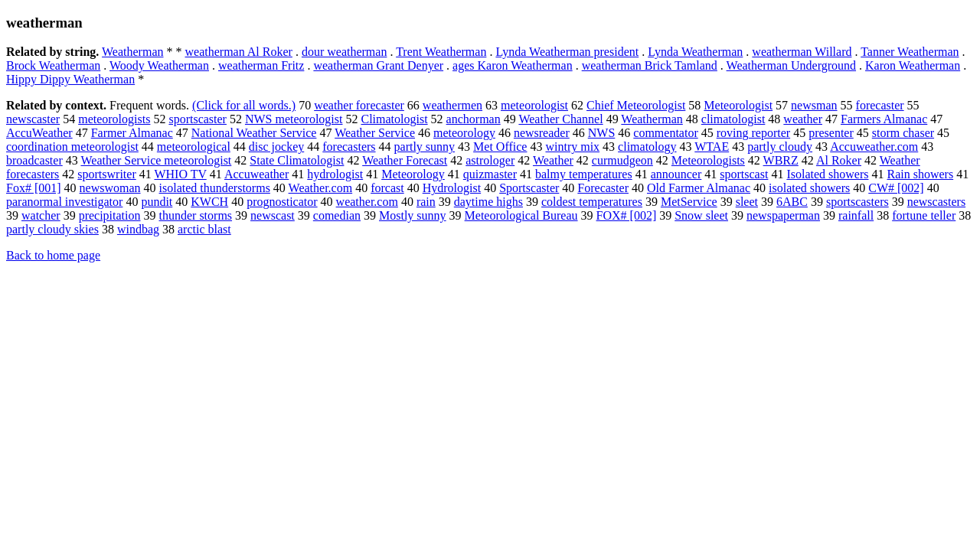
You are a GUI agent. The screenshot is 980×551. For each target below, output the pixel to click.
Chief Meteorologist (636, 105)
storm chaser (903, 133)
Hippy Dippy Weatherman (70, 79)
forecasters (349, 147)
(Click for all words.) (244, 105)
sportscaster (198, 119)
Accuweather (256, 174)
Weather (553, 160)
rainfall (856, 215)
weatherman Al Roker (239, 52)
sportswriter (106, 174)
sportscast (744, 174)
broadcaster (34, 160)
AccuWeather (39, 133)
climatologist (733, 119)
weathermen (452, 105)
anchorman (474, 119)
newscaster (33, 119)
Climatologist (394, 119)
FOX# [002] (627, 215)
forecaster (880, 105)
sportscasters (857, 202)
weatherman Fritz (261, 65)
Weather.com (321, 188)
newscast (273, 215)
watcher (41, 215)
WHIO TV (180, 174)
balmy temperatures (584, 174)
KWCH (209, 202)
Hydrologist (452, 188)
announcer (676, 174)
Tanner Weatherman (910, 52)
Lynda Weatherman (695, 52)
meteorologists (114, 119)
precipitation (110, 215)
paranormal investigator (64, 202)
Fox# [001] (34, 188)
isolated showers (809, 188)
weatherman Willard (802, 52)
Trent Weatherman (441, 52)
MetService (689, 202)
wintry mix (572, 147)
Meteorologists (708, 160)
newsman (814, 105)
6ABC (792, 202)
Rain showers (920, 174)
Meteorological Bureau (521, 215)
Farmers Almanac (884, 119)
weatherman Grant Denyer (378, 65)
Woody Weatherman (159, 65)
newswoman (110, 188)
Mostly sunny (413, 215)
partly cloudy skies (52, 229)
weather (803, 119)
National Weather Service (254, 133)
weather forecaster (359, 105)
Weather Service (375, 133)
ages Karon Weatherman (513, 65)
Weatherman (132, 52)
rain (426, 202)
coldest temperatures (592, 202)
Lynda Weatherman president (567, 52)
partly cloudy (780, 147)
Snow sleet (701, 215)
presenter (831, 133)
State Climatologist (297, 160)
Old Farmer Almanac (699, 188)
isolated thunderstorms (215, 188)
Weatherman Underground (791, 65)
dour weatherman (345, 52)
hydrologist (335, 174)
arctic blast (204, 229)
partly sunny (425, 147)
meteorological (194, 147)
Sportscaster (529, 188)
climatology (647, 147)
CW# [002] (896, 188)
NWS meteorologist (294, 119)
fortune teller (924, 215)
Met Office (500, 147)
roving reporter (753, 133)
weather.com (367, 202)
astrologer (490, 160)
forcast (387, 188)
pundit (157, 202)
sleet (747, 202)
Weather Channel (560, 119)
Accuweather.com (874, 147)
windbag (138, 229)
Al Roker (839, 160)
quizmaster (490, 174)
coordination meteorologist (72, 147)
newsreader (542, 133)
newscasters (936, 202)
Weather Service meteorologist (156, 160)
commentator (665, 133)
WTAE (712, 147)
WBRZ (781, 160)
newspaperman (783, 215)
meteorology (464, 133)
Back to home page (53, 255)
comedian (337, 215)
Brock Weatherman (53, 65)
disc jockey (276, 147)
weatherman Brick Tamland (650, 65)
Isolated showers (827, 174)
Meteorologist (738, 105)
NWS (602, 133)
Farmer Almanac (132, 133)
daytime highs (488, 202)
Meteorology (413, 174)
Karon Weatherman (913, 65)
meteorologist (534, 105)
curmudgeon (622, 160)
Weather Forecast (405, 160)
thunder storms (196, 215)
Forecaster (603, 188)
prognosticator (282, 202)
